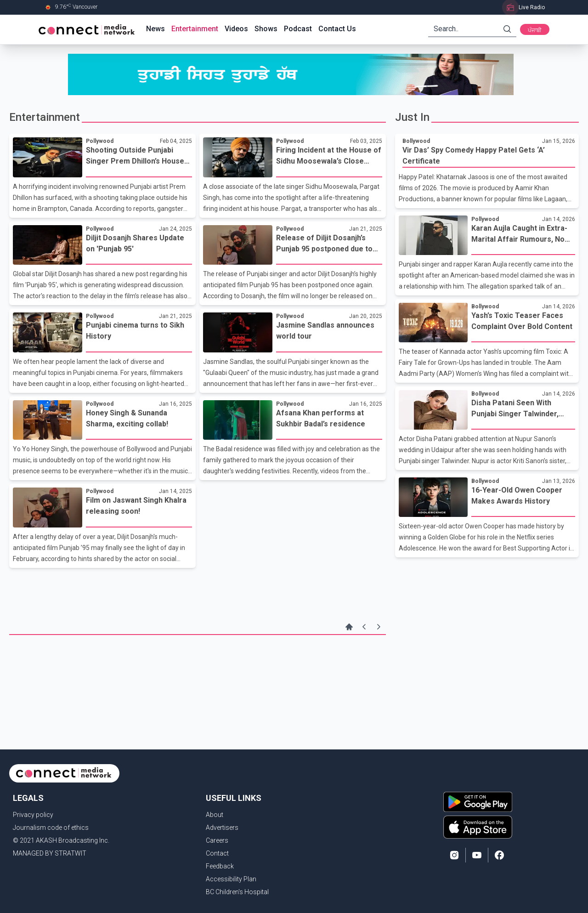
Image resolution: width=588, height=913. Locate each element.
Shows (266, 29)
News (155, 29)
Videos (236, 29)
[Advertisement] (198, 665)
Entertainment (195, 29)
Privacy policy (33, 815)
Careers (217, 840)
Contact (217, 853)
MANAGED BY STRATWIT (50, 853)
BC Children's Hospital (237, 892)
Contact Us (337, 29)
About (215, 815)
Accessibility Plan (231, 879)
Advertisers (222, 828)
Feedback (220, 866)
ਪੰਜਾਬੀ (535, 30)
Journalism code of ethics (51, 828)
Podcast (298, 29)
